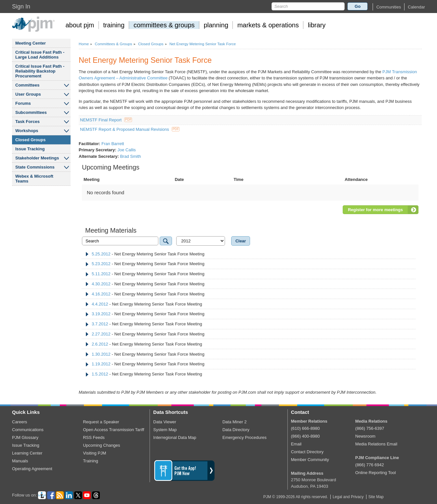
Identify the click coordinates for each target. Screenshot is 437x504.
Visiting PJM (94, 453)
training (114, 25)
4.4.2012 (100, 304)
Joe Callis (126, 150)
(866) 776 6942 (370, 465)
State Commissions (35, 167)
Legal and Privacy (348, 497)
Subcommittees (31, 112)
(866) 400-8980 (305, 436)
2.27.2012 (101, 334)
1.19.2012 (101, 364)
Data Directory (236, 430)
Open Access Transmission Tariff (113, 430)
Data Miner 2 (234, 422)
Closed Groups (30, 140)
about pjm (80, 25)
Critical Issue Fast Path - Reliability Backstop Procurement (40, 71)
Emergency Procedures (245, 437)
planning (216, 25)
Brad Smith (130, 156)
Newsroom (365, 436)
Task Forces (27, 122)
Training (90, 461)
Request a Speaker (101, 422)
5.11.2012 (101, 274)
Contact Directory (307, 452)
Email (296, 444)
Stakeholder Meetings (37, 158)
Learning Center (27, 453)
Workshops (27, 131)
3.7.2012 (100, 324)
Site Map (376, 497)
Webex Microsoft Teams (34, 179)
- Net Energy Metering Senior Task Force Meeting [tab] (145, 254)
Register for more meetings (375, 210)
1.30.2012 (101, 354)
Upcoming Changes (101, 445)
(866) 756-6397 (370, 428)
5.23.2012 (101, 264)
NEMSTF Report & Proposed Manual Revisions (130, 129)
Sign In (21, 7)
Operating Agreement (32, 469)
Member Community (310, 460)
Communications (28, 430)
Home (84, 44)
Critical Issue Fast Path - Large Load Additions (40, 55)
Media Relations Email (376, 444)
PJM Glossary (25, 437)
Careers (20, 422)
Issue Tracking (30, 149)
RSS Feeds (94, 437)
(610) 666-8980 (305, 428)
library (317, 25)
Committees (27, 85)
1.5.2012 (100, 374)
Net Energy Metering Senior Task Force (203, 44)
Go (358, 6)
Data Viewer (165, 422)
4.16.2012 (101, 294)
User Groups (28, 94)
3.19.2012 (101, 314)
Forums (23, 103)
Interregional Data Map (175, 437)
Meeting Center (31, 43)
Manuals (20, 461)
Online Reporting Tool (376, 473)
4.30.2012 (101, 284)
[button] (389, 7)
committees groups (164, 25)
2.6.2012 (100, 344)
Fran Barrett (113, 144)
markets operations (268, 25)
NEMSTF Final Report (106, 120)
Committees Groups (113, 44)
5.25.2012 (101, 254)
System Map (165, 430)
